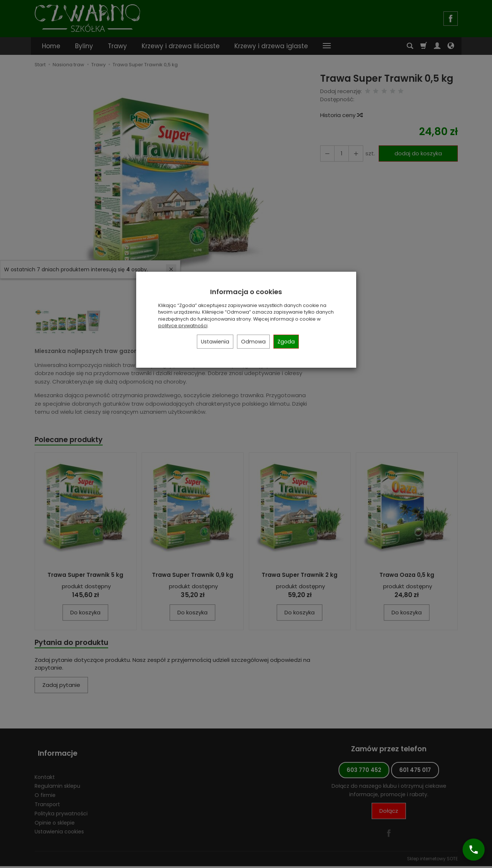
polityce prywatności (183, 326)
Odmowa (253, 342)
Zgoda (286, 342)
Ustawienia (215, 342)
